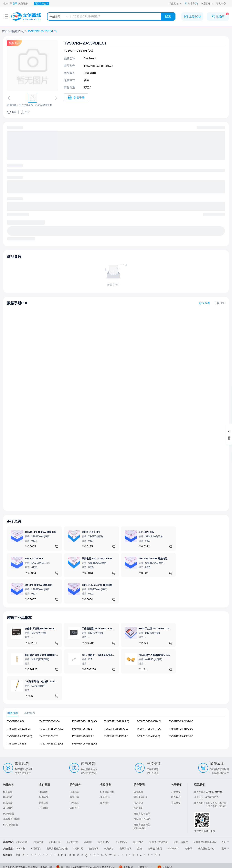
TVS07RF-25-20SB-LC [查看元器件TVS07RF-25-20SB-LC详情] (149, 721)
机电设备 (109, 849)
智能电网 (94, 849)
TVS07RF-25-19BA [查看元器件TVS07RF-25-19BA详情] (50, 721)
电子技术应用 (155, 849)
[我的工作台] (42, 4)
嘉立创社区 (72, 842)
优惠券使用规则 (11, 819)
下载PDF (219, 303)
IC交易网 (36, 849)
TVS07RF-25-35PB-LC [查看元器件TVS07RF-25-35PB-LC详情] (181, 729)
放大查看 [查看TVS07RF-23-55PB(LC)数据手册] (205, 303)
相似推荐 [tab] (13, 713)
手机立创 (176, 803)
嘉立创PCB (121, 842)
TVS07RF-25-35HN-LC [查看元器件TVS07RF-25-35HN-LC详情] (149, 729)
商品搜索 (8, 803)
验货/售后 (105, 797)
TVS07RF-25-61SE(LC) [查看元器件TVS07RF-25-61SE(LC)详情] (84, 744)
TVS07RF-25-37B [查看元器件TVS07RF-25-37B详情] (49, 736)
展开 (225, 842)
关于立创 (176, 792)
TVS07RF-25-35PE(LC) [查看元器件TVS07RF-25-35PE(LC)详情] (20, 736)
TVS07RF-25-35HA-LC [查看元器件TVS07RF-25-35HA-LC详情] (116, 729)
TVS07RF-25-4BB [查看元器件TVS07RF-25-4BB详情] (17, 744)
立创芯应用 (22, 842)
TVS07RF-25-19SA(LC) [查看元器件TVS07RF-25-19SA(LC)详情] (117, 721)
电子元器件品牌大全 (57, 849)
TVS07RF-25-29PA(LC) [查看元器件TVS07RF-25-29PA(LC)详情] (52, 729)
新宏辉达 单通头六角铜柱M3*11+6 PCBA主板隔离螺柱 (53, 655)
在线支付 (44, 792)
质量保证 (74, 808)
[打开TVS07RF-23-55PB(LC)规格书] (76, 97)
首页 (5, 31)
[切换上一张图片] (10, 98)
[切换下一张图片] (56, 98)
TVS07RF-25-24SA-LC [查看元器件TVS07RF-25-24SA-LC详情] (181, 721)
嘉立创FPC (103, 842)
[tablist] (116, 713)
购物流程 (8, 797)
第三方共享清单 (142, 814)
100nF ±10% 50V (91, 532)
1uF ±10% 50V (146, 532)
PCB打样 (21, 849)
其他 (18, 855)
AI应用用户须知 (142, 819)
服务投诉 (105, 803)
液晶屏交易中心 (206, 849)
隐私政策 (138, 792)
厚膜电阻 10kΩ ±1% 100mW (97, 559)
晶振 (140, 849)
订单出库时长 (107, 792)
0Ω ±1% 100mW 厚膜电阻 (38, 585)
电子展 (189, 849)
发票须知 (44, 797)
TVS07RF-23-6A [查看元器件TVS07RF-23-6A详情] (16, 721)
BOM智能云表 (11, 825)
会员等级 (8, 808)
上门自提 (44, 808)
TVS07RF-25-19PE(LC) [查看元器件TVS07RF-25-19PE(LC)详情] (84, 721)
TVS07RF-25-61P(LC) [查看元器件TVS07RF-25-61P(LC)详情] (51, 744)
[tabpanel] (116, 734)
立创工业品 (55, 842)
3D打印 (88, 842)
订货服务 (74, 792)
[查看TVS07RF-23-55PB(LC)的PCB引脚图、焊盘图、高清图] (33, 66)
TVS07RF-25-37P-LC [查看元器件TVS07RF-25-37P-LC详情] (83, 736)
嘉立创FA (138, 842)
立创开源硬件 (181, 842)
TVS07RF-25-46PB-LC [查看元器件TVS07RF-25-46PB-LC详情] (181, 736)
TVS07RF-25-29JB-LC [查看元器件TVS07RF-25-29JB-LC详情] (19, 729)
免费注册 (23, 4)
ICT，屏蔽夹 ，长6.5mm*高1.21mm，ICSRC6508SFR (111, 655)
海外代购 (74, 797)
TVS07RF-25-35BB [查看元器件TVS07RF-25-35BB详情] (82, 729)
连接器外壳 (17, 31)
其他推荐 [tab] (30, 713)
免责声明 (138, 808)
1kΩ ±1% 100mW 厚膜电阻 (153, 559)
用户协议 (138, 803)
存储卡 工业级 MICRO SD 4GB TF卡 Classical (49, 629)
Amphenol (90, 58)
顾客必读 (8, 792)
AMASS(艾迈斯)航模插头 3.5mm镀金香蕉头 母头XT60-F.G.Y (171, 655)
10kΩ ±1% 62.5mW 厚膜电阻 (97, 585)
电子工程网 (125, 849)
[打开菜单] (6, 16)
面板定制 (38, 842)
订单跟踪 (74, 803)
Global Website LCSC (205, 842)
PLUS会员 (9, 814)
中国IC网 (78, 849)
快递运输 (44, 803)
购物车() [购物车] (191, 4)
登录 (15, 4)
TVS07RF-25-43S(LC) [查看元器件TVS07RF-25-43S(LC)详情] (148, 736)
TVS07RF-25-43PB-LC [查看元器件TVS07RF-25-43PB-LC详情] (116, 736)
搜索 (168, 16)
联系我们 (176, 797)
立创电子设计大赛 (158, 842)
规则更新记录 (141, 797)
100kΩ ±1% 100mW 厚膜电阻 (40, 532)
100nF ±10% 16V (34, 559)
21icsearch (174, 849)
